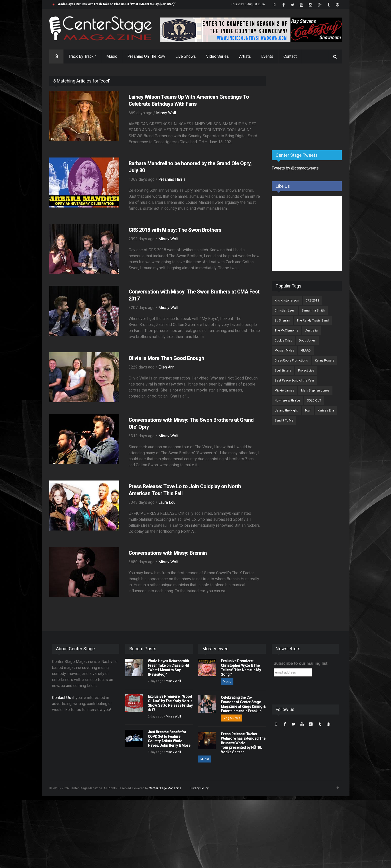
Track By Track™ (82, 56)
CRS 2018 (312, 300)
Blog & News (232, 718)
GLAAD (306, 350)
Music (112, 56)
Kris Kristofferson (287, 300)
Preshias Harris (172, 179)
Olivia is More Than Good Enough (166, 358)
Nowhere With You (287, 400)
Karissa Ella (326, 410)
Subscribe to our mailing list (301, 663)
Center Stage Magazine (165, 788)
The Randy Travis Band (313, 320)
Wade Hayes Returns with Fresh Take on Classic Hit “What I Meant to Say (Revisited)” (117, 4)
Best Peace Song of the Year (294, 380)
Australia (311, 330)
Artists (245, 56)
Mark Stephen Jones (315, 390)
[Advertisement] (309, 107)
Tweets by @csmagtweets (295, 168)
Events (267, 56)
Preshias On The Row (146, 56)
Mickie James (284, 390)
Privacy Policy (199, 788)
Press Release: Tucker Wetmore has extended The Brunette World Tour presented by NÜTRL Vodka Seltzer (243, 743)
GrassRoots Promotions (291, 360)
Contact (290, 56)
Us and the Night (286, 410)
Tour (308, 410)
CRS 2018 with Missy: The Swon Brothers (175, 230)
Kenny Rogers (325, 360)
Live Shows (186, 56)
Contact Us (62, 698)
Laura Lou (167, 502)
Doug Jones (307, 340)
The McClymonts (286, 330)
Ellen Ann (166, 367)
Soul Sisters (283, 370)
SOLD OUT (314, 400)
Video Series (218, 56)
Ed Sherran (282, 320)
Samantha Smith (313, 310)
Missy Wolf (166, 113)
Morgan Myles (284, 350)
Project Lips (306, 370)
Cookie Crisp (283, 340)
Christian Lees (285, 310)
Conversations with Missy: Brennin (168, 553)
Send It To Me (284, 420)
